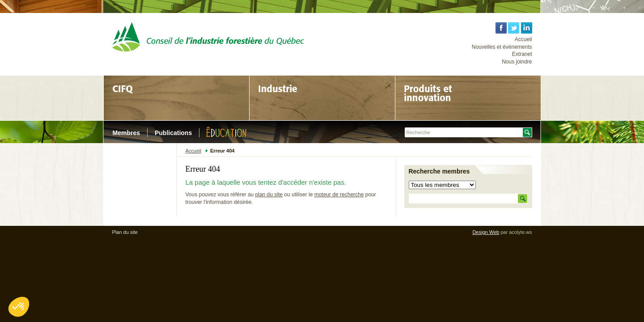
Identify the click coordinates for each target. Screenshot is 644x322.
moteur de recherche (339, 195)
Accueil (523, 39)
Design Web (486, 232)
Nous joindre (517, 62)
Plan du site (125, 232)
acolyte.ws (520, 232)
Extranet (522, 54)
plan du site (269, 195)
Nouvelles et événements (502, 47)
